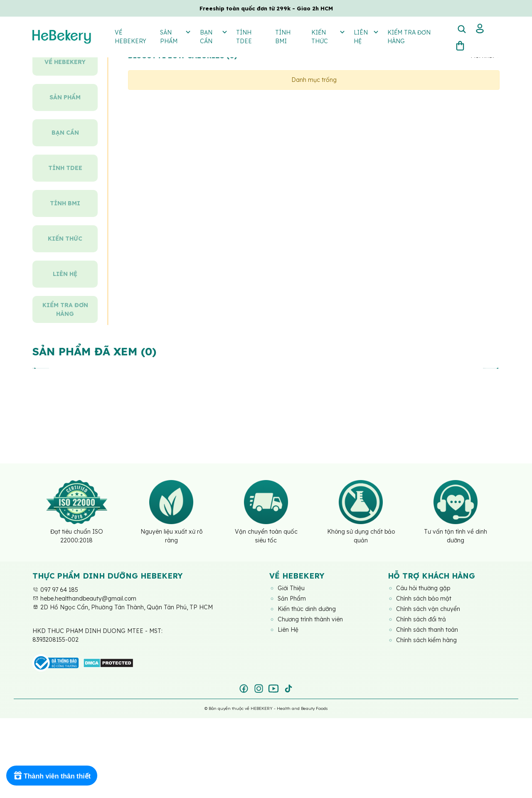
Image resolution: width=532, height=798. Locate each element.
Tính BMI (283, 37)
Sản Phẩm (175, 36)
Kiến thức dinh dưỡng (307, 609)
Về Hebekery (131, 37)
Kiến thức (328, 36)
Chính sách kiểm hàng (426, 640)
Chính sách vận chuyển (428, 609)
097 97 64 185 (55, 590)
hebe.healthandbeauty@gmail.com (84, 598)
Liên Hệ (288, 630)
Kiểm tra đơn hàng (409, 37)
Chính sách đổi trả (421, 619)
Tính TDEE (244, 37)
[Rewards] (52, 776)
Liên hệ (366, 36)
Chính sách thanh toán (427, 630)
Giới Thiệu (291, 588)
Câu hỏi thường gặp (424, 588)
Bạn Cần (213, 36)
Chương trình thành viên (310, 619)
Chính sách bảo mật (424, 598)
